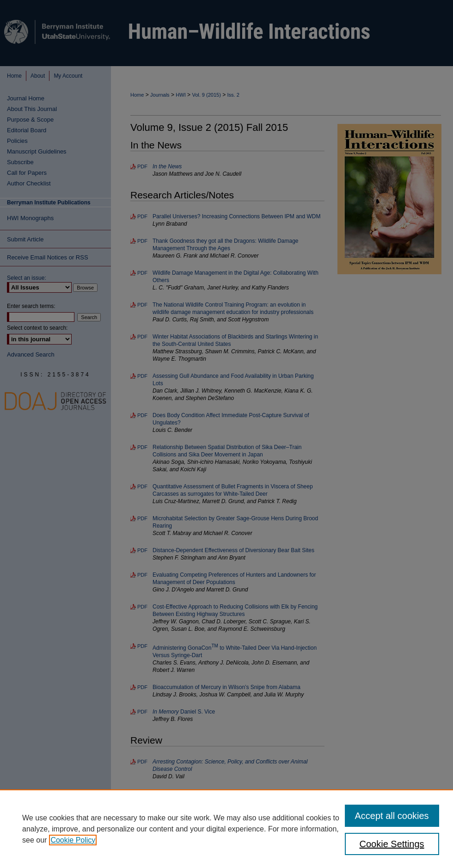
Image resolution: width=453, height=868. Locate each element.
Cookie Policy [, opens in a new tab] (73, 840)
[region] (226, 829)
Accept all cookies (392, 816)
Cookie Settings (392, 844)
